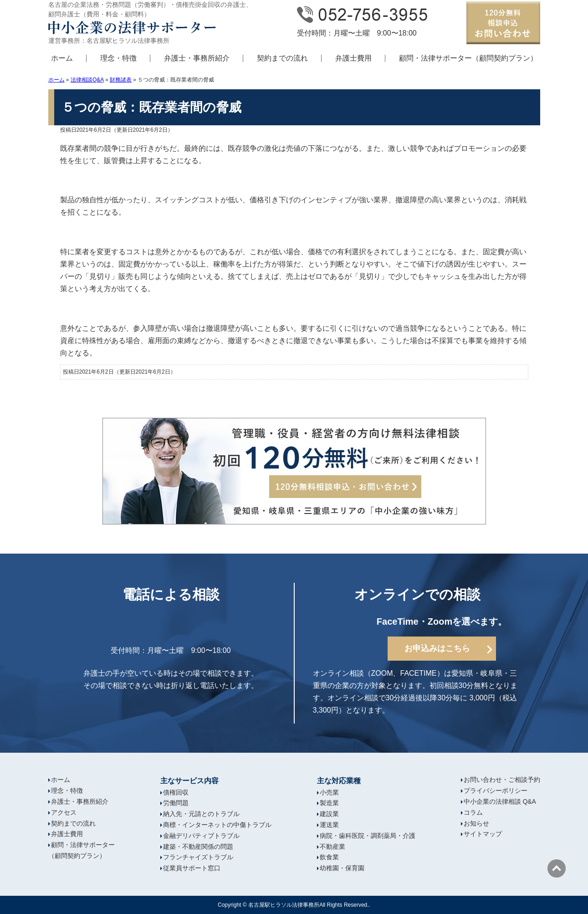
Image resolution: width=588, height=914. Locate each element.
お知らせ (476, 823)
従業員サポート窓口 (192, 868)
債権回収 (176, 792)
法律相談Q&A (87, 80)
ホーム (62, 58)
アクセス (64, 812)
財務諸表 (121, 80)
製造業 (329, 803)
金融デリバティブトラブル (201, 836)
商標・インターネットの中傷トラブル (217, 825)
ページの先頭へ (557, 868)
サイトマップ (483, 834)
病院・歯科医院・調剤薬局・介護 (368, 836)
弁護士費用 (353, 58)
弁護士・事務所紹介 (197, 58)
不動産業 (332, 847)
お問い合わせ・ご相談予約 (502, 780)
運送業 (329, 825)
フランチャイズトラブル (198, 857)
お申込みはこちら (437, 648)
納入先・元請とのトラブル (201, 814)
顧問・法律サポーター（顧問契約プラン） (468, 58)
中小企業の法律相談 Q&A (500, 801)
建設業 (329, 814)
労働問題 (176, 803)
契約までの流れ (282, 58)
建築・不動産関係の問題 (198, 847)
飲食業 (329, 857)
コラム (473, 812)
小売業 (329, 792)
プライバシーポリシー (496, 791)
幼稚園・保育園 (342, 868)
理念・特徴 (118, 58)
